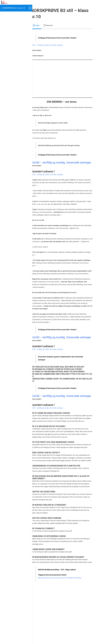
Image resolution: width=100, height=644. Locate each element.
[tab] (45, 25)
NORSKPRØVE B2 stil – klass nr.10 (14, 8)
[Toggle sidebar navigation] (29, 8)
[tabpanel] (66, 332)
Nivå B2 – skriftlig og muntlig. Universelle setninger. (56, 45)
